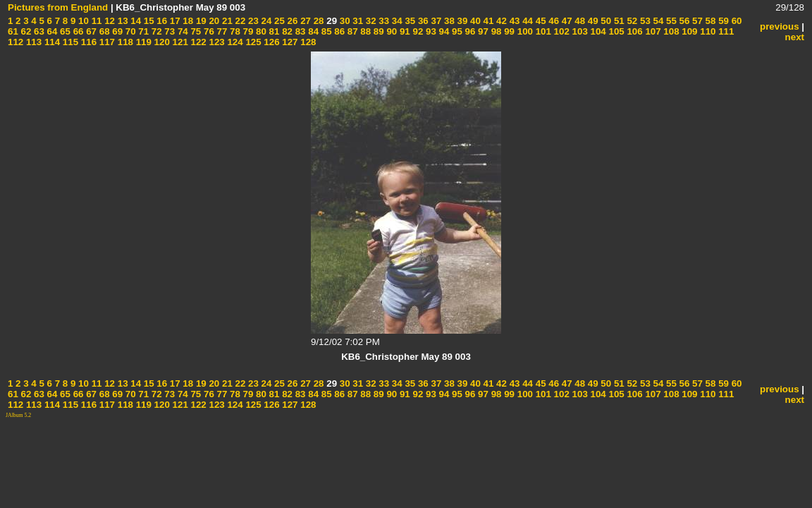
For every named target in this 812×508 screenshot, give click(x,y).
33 (383, 21)
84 (313, 31)
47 (566, 21)
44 (526, 21)
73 (169, 31)
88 (365, 31)
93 (430, 31)
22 (239, 21)
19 (200, 21)
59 (722, 21)
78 (234, 31)
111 (725, 31)
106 (634, 31)
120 (161, 42)
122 (197, 42)
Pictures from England (58, 7)
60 (736, 21)
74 (182, 31)
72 (155, 31)
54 (657, 21)
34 (396, 21)
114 (51, 42)
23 (252, 21)
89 (377, 31)
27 (304, 21)
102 (560, 31)
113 (32, 42)
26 (291, 21)
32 (370, 21)
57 (696, 21)
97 (482, 31)
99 (508, 31)
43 (513, 21)
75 (195, 31)
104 (597, 31)
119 (142, 42)
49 (592, 21)
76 (208, 31)
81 (273, 31)
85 (325, 31)
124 (234, 42)
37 (435, 21)
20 (213, 21)
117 (106, 42)
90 (391, 31)
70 (129, 31)
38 (448, 21)
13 (122, 21)
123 (216, 42)
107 (652, 31)
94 (443, 31)
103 (579, 31)
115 (69, 42)
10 (82, 21)
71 (143, 31)
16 (161, 21)
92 (417, 31)
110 (707, 31)
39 (461, 21)
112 (16, 42)
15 (148, 21)
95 (456, 31)
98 (495, 31)
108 (670, 31)
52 (631, 21)
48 (579, 21)
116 (87, 42)
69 (117, 31)
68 (103, 31)
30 (344, 21)
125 (252, 42)
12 (108, 21)
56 (683, 21)
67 (90, 31)
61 (13, 31)
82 (286, 31)
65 (64, 31)
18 (187, 21)
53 (644, 21)
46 (553, 21)
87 (351, 31)
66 (77, 31)
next (795, 37)
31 (357, 21)
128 (307, 42)
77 (221, 31)
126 (271, 42)
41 (487, 21)
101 (542, 31)
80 (260, 31)
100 (524, 31)
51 (618, 21)
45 (540, 21)
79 (247, 31)
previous (780, 26)
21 (226, 21)
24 (265, 21)
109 (689, 31)
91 (404, 31)
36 (422, 21)
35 (409, 21)
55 (670, 21)
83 (299, 31)
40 (474, 21)
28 (318, 21)
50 (605, 21)
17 (174, 21)
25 (278, 21)
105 (615, 31)
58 (709, 21)
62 (25, 31)
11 (96, 21)
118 (124, 42)
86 (339, 31)
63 (38, 31)
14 (135, 21)
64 (51, 31)
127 (289, 42)
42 (500, 21)
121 (179, 42)
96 (469, 31)
